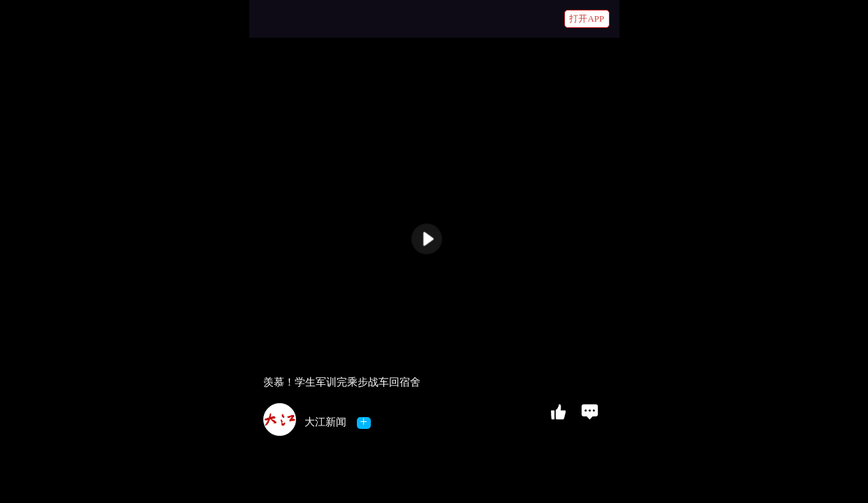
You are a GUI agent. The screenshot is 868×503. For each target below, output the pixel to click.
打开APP (587, 19)
